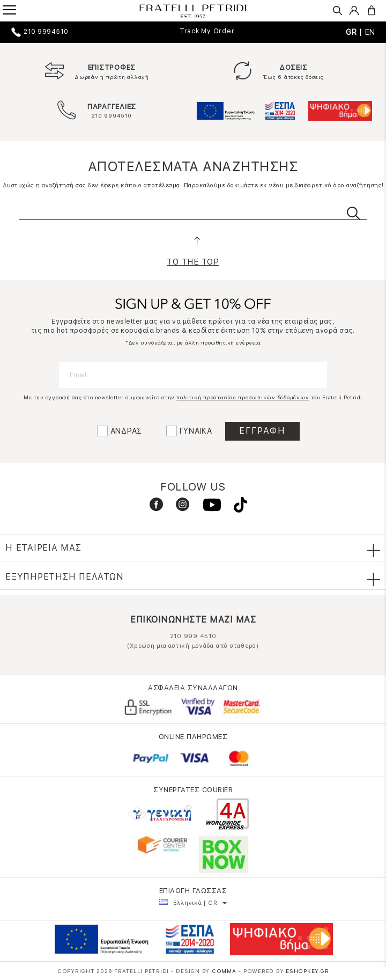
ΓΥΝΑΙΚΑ (196, 431)
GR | (355, 32)
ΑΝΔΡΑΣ (127, 431)
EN (370, 32)
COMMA (225, 971)
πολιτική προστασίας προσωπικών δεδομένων (243, 397)
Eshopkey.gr (307, 971)
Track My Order (207, 31)
